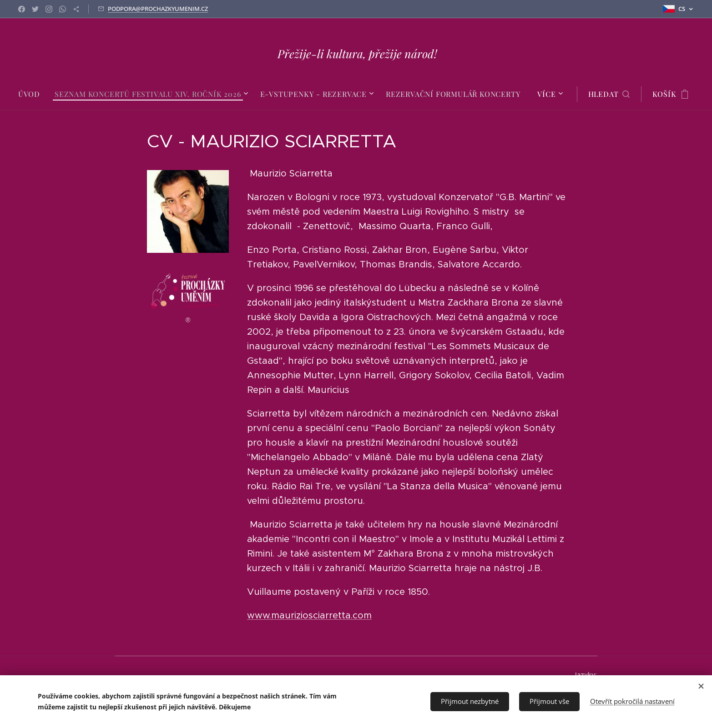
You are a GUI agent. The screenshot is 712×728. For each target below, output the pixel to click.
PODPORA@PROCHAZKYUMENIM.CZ (158, 9)
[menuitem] (33, 94)
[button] (609, 94)
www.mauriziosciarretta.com (309, 615)
